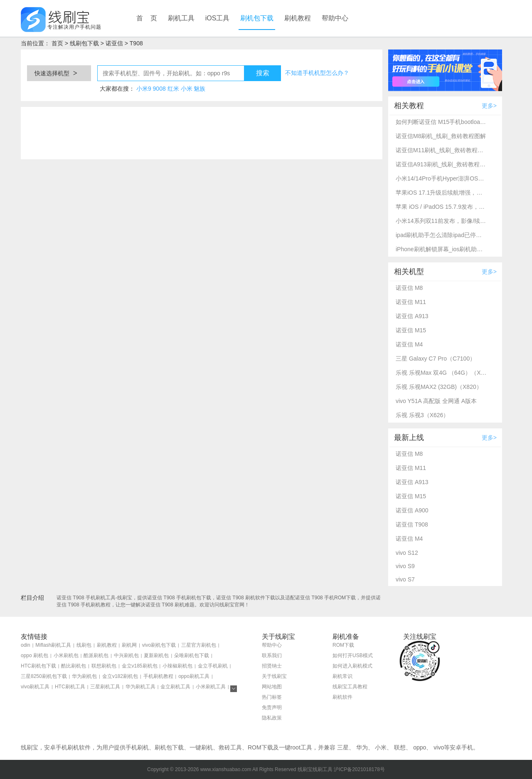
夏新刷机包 (156, 655)
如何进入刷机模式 (352, 666)
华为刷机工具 (140, 687)
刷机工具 (181, 18)
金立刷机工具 (175, 687)
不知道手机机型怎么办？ (317, 73)
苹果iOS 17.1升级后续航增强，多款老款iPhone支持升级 (441, 193)
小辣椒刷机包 (177, 666)
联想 (400, 747)
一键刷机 (201, 747)
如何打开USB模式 (353, 655)
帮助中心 (335, 18)
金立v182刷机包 (120, 676)
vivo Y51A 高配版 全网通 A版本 (436, 401)
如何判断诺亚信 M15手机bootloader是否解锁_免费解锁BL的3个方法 (441, 122)
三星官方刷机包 (199, 645)
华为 (362, 747)
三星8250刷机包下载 (44, 676)
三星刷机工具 (105, 687)
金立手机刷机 (213, 666)
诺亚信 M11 (411, 302)
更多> (489, 106)
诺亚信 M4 (409, 344)
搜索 (263, 73)
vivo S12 (407, 553)
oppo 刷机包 (34, 655)
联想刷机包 (104, 666)
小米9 (144, 89)
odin (26, 645)
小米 (187, 89)
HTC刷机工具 (70, 687)
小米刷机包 (66, 655)
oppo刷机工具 (194, 676)
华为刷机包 (84, 676)
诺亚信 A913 (412, 316)
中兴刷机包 (126, 655)
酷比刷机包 (74, 666)
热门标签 (272, 697)
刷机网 (129, 645)
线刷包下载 (84, 43)
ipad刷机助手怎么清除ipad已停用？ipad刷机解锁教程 (441, 235)
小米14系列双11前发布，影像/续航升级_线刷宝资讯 (441, 221)
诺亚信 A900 (412, 510)
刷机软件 (342, 697)
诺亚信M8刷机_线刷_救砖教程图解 (441, 136)
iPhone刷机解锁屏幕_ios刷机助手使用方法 (441, 249)
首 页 (147, 18)
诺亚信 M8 (409, 288)
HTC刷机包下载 (38, 666)
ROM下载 (343, 645)
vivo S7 (405, 579)
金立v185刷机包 (140, 666)
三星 (343, 747)
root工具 (301, 747)
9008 (159, 89)
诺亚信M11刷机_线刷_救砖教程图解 (441, 150)
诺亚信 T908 (412, 524)
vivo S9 (405, 566)
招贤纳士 (272, 666)
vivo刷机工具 (35, 687)
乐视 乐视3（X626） (422, 415)
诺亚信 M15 (411, 330)
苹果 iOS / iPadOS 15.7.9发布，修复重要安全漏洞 (441, 207)
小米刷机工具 (211, 687)
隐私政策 (272, 718)
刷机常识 (342, 676)
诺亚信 (114, 43)
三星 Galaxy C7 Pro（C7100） (436, 359)
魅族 (199, 89)
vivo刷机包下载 (159, 645)
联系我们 (272, 655)
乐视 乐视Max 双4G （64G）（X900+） (441, 373)
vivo (439, 747)
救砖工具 (230, 747)
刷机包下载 (257, 18)
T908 (136, 43)
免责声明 (272, 707)
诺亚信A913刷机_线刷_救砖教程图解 (441, 164)
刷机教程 (298, 18)
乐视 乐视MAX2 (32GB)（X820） (439, 387)
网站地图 (272, 687)
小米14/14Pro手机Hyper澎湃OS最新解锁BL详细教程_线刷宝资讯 (441, 178)
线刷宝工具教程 (350, 687)
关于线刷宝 (274, 676)
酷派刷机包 (96, 655)
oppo (420, 747)
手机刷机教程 (158, 676)
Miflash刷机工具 (53, 645)
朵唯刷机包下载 (192, 655)
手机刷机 (137, 747)
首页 (57, 43)
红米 (173, 89)
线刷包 (84, 645)
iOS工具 (218, 18)
